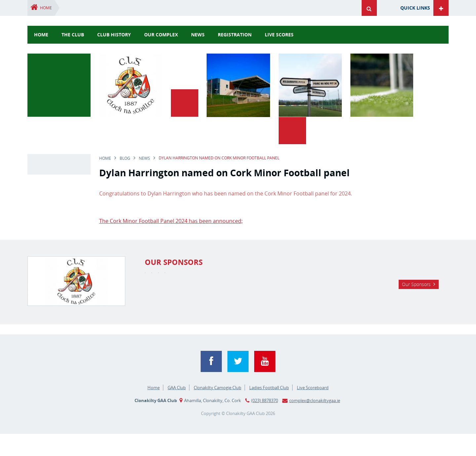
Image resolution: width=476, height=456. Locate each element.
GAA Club (177, 410)
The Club (73, 35)
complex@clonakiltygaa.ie (315, 423)
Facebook (211, 384)
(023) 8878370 (265, 423)
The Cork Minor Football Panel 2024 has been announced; (171, 193)
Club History (114, 35)
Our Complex (161, 35)
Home (46, 8)
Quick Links (415, 8)
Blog (125, 131)
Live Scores (279, 35)
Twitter (238, 384)
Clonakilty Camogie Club (218, 410)
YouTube (265, 384)
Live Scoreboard (313, 410)
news (198, 35)
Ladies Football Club (269, 410)
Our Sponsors (416, 325)
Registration (235, 35)
